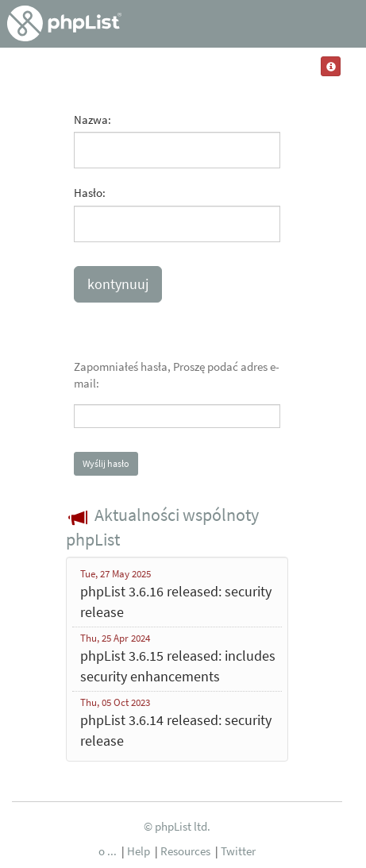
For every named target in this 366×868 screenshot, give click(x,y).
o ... (108, 851)
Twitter (238, 851)
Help (139, 851)
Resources (185, 851)
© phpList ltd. (177, 826)
